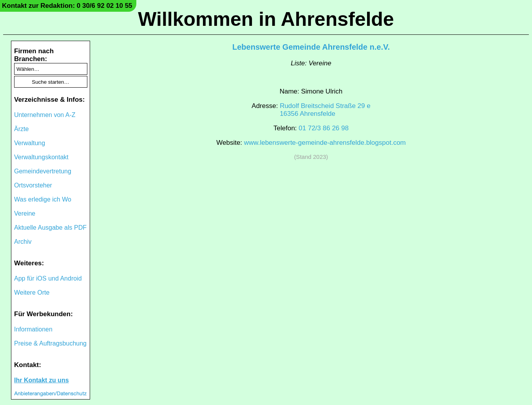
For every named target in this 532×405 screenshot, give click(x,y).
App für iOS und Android (48, 278)
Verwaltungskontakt (41, 157)
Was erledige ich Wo (43, 199)
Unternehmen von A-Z (45, 115)
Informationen (33, 329)
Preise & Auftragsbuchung (50, 343)
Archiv (23, 242)
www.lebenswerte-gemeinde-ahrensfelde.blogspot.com (325, 143)
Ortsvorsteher (33, 185)
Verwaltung (30, 143)
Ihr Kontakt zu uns (42, 380)
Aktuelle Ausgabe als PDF (50, 228)
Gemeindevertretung (43, 171)
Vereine (25, 213)
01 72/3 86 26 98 (324, 128)
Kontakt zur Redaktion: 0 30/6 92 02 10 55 (67, 6)
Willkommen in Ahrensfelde (266, 19)
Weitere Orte (32, 292)
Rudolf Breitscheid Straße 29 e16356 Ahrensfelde (325, 110)
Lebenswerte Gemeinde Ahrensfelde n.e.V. (311, 47)
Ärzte (21, 129)
